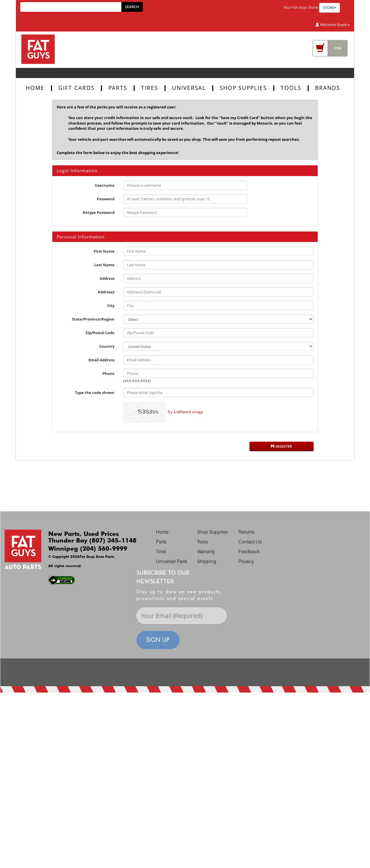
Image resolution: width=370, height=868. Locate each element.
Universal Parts (172, 562)
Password (106, 199)
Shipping (207, 562)
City (111, 306)
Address (107, 278)
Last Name (104, 265)
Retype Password (99, 212)
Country (107, 346)
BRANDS (328, 88)
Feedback (249, 552)
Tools (202, 543)
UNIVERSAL (189, 88)
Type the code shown (95, 393)
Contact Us (250, 543)
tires (150, 88)
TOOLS (291, 88)
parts (118, 88)
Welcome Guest (333, 25)
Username (105, 185)
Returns (246, 533)
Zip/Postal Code (100, 333)
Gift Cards (76, 88)
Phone (108, 373)
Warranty (206, 552)
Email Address (101, 360)
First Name (104, 251)
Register (281, 446)
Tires (161, 552)
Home (35, 88)
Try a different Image (185, 412)
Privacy (246, 562)
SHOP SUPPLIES (243, 88)
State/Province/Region (93, 319)
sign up (158, 640)
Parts (161, 543)
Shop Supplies (212, 533)
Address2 (106, 292)
